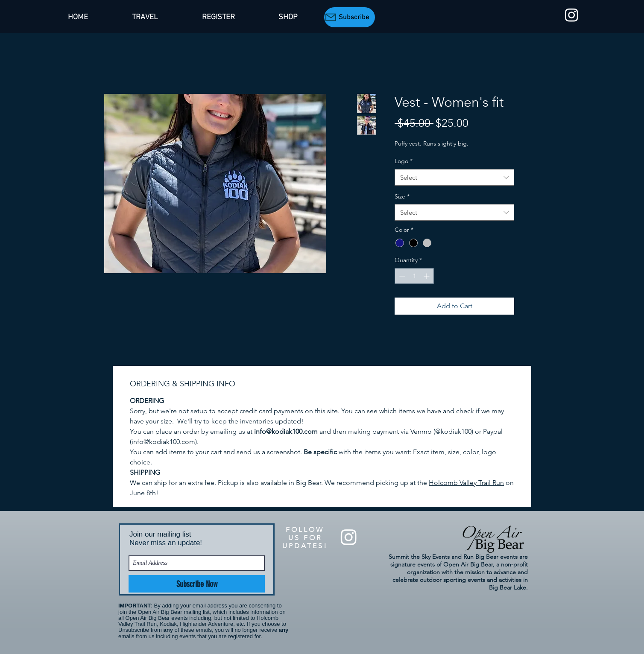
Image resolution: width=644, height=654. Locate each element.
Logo (404, 161)
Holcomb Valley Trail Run (466, 483)
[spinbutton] (414, 276)
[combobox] (454, 177)
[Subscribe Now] (197, 584)
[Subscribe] (350, 17)
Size (402, 196)
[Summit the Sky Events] (572, 15)
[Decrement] (401, 276)
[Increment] (427, 276)
